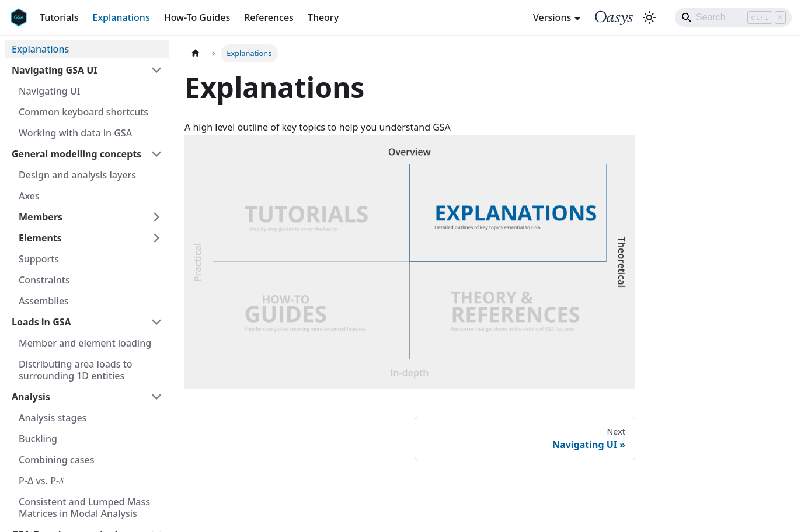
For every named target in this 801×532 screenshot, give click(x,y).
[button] (87, 70)
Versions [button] (552, 17)
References (269, 17)
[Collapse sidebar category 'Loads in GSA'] (156, 322)
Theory (323, 17)
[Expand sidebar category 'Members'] (156, 217)
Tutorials (59, 17)
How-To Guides (197, 17)
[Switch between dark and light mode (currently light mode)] (649, 17)
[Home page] (196, 53)
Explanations (121, 17)
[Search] (733, 17)
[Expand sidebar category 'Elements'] (156, 238)
